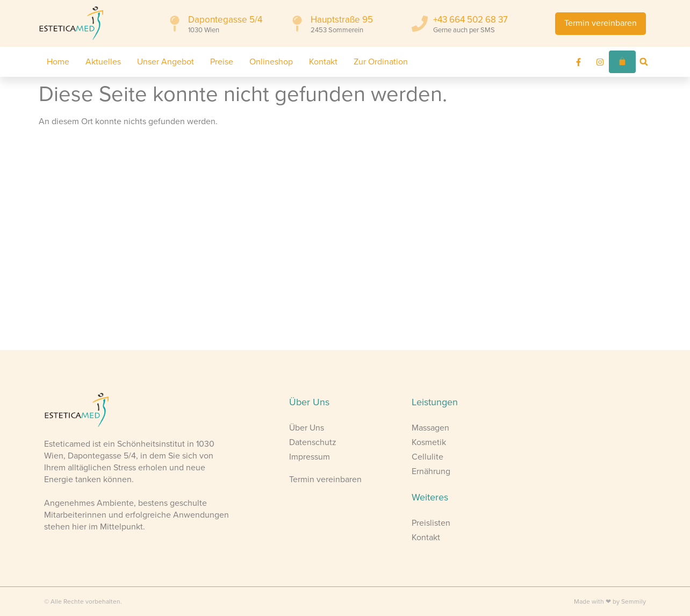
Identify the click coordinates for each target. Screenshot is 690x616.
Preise (222, 62)
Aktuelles (103, 62)
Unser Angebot (166, 62)
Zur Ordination (381, 62)
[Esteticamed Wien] (172, 242)
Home (58, 62)
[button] (644, 62)
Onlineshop (271, 62)
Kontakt (323, 62)
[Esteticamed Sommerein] (517, 242)
